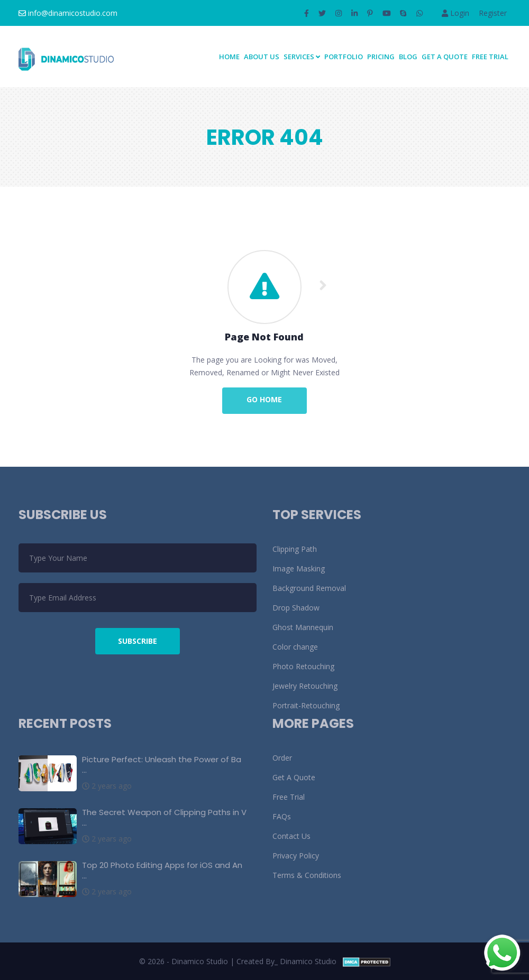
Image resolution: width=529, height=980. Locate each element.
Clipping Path (295, 549)
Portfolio (344, 57)
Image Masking (299, 568)
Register (493, 13)
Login (455, 13)
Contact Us (291, 836)
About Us (262, 57)
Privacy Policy (296, 856)
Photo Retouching (303, 666)
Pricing (381, 57)
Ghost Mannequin (303, 627)
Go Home (264, 399)
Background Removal (309, 588)
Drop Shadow (296, 608)
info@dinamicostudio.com (68, 13)
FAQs (282, 816)
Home (229, 57)
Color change (295, 647)
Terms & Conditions (307, 875)
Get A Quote (445, 57)
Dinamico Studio (308, 961)
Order (282, 758)
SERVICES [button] (302, 57)
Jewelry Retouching (305, 686)
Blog (408, 57)
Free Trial (490, 57)
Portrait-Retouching (306, 705)
